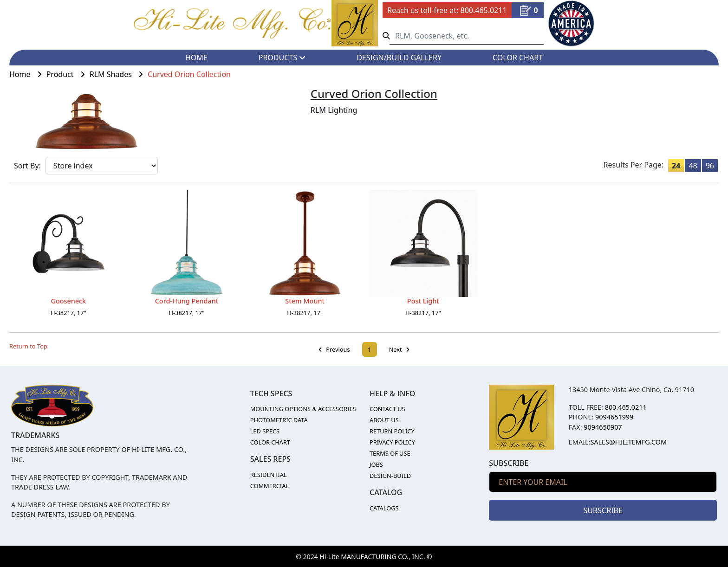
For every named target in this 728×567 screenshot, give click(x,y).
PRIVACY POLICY (392, 442)
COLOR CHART (518, 58)
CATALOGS (384, 508)
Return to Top (28, 346)
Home (28, 74)
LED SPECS (265, 431)
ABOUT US (384, 420)
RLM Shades (119, 74)
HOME (196, 58)
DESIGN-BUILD (390, 476)
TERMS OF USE (390, 453)
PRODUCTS (282, 58)
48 (693, 166)
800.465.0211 (483, 10)
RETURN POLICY (392, 431)
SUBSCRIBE (603, 510)
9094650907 (603, 427)
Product (68, 74)
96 (710, 166)
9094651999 (614, 417)
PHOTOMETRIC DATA (279, 420)
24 (676, 166)
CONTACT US (387, 409)
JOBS (376, 464)
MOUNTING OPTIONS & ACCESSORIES (303, 409)
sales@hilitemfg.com (628, 442)
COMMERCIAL (270, 486)
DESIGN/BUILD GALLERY (399, 58)
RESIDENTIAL (269, 475)
